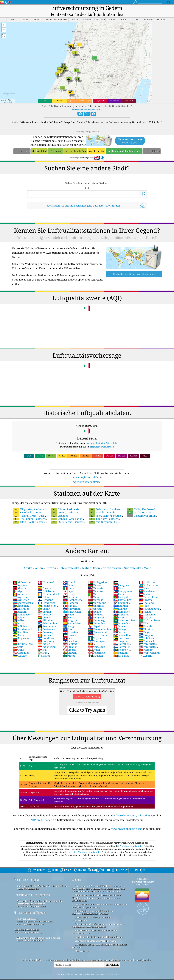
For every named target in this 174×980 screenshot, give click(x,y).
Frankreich (47, 597)
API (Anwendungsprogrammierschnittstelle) (38, 932)
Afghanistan (22, 576)
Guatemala (46, 623)
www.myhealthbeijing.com (126, 823)
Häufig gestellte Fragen (30, 906)
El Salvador (47, 585)
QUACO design (82, 945)
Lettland (70, 638)
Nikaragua (97, 635)
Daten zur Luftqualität (27, 913)
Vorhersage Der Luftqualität (30, 918)
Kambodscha (73, 594)
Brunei (19, 629)
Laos (68, 632)
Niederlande (98, 629)
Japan (69, 585)
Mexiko (95, 605)
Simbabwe (122, 632)
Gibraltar (45, 614)
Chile (18, 641)
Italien (69, 582)
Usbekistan (147, 632)
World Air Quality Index (132, 840)
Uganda (145, 620)
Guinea (44, 629)
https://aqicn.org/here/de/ (87, 125)
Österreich (97, 646)
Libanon (70, 641)
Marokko (96, 594)
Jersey (69, 588)
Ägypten (20, 579)
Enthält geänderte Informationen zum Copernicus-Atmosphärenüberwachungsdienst (98, 919)
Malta (94, 591)
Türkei (145, 611)
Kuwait (70, 629)
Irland (44, 649)
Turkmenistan (149, 614)
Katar (69, 608)
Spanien (121, 646)
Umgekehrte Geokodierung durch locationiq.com (99, 931)
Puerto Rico (122, 594)
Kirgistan (71, 614)
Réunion (121, 599)
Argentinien (22, 591)
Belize (19, 614)
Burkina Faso (23, 638)
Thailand (146, 597)
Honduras (46, 632)
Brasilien (20, 626)
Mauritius (96, 599)
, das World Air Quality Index (87, 846)
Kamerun (71, 597)
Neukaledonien (100, 623)
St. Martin (147, 576)
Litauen (70, 646)
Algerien (20, 585)
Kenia (69, 611)
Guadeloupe (47, 620)
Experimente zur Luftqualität (31, 897)
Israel (69, 579)
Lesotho (70, 635)
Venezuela (147, 635)
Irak (43, 643)
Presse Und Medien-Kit (28, 882)
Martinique (97, 597)
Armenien (21, 594)
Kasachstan (72, 605)
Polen (119, 588)
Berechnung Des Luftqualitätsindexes (35, 915)
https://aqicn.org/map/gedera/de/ (87, 103)
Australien (21, 602)
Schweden (122, 617)
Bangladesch (22, 608)
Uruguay (146, 629)
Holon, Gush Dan (64, 506)
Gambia (45, 605)
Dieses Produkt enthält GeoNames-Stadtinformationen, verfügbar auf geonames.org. (100, 899)
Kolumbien (72, 617)
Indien (44, 638)
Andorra (20, 588)
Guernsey (46, 626)
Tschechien (148, 608)
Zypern (145, 649)
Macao (69, 649)
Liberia (70, 643)
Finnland (46, 594)
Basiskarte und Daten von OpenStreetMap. (95, 935)
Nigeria (95, 632)
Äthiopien (21, 599)
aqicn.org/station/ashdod (102, 440)
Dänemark (46, 576)
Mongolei (96, 611)
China (18, 643)
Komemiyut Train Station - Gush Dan (141, 511)
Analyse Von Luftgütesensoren (31, 900)
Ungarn (145, 626)
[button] (4, 19)
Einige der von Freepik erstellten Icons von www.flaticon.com (94, 926)
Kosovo (70, 623)
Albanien (20, 582)
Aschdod (59, 509)
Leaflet (3, 94)
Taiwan (145, 594)
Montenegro (98, 614)
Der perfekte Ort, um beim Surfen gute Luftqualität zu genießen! (100, 940)
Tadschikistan (149, 591)
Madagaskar (98, 576)
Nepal (94, 620)
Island (69, 576)
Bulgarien (21, 632)
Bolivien (20, 620)
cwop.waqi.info (79, 914)
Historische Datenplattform (30, 934)
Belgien (19, 611)
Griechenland (48, 617)
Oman (94, 643)
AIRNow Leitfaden (41, 814)
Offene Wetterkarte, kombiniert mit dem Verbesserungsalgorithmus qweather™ (93, 906)
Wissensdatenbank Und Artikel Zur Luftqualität (40, 895)
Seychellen (122, 629)
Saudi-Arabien (124, 614)
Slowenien (122, 641)
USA (143, 617)
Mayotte (95, 602)
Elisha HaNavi (139, 506)
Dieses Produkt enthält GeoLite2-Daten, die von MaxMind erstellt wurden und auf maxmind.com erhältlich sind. (96, 892)
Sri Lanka (121, 649)
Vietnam (146, 643)
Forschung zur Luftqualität (32, 889)
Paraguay (121, 579)
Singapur (121, 635)
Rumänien (122, 605)
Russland (121, 608)
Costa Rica (21, 646)
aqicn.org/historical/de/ (86, 471)
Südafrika (147, 585)
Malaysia (96, 582)
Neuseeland (97, 626)
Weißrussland (149, 646)
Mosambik (97, 617)
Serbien (120, 626)
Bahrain (20, 605)
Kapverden (72, 602)
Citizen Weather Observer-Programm (93, 911)
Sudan (145, 588)
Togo (144, 599)
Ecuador (45, 582)
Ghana (44, 611)
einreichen (112, 958)
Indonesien (47, 641)
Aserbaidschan (24, 597)
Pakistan (96, 649)
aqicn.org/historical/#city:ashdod (102, 437)
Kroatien (70, 626)
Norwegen (97, 641)
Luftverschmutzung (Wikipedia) (131, 809)
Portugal (121, 591)
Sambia (120, 611)
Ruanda (120, 602)
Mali (93, 588)
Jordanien (71, 591)
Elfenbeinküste (49, 588)
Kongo (69, 620)
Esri (10, 96)
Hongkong (46, 635)
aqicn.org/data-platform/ (87, 476)
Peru (118, 582)
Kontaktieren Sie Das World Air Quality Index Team (42, 880)
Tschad (145, 605)
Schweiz (121, 620)
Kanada (70, 599)
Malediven (97, 585)
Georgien (45, 608)
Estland (44, 591)
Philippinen (123, 585)
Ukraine (146, 623)
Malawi (95, 579)
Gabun (44, 602)
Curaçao (20, 649)
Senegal (120, 623)
